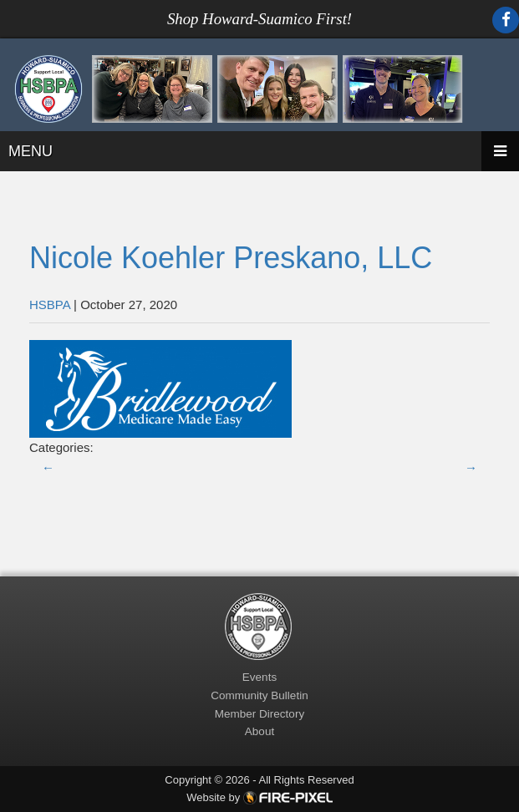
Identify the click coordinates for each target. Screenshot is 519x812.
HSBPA (50, 304)
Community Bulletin (259, 695)
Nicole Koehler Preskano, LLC (231, 258)
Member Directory (259, 714)
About (259, 731)
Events (259, 677)
